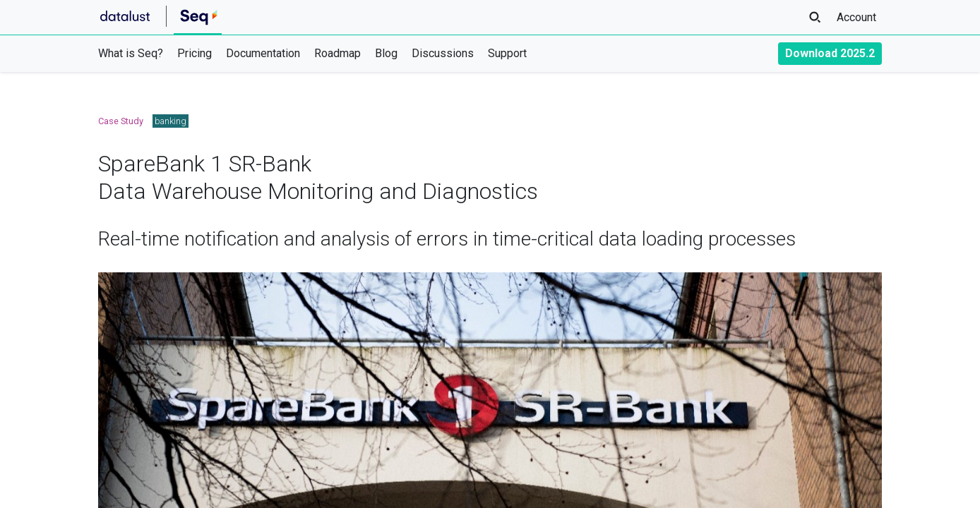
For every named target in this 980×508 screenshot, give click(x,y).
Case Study (121, 121)
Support (507, 53)
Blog (386, 53)
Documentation (263, 53)
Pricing (195, 53)
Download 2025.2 (830, 53)
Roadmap (337, 53)
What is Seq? (131, 53)
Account (856, 17)
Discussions (443, 53)
